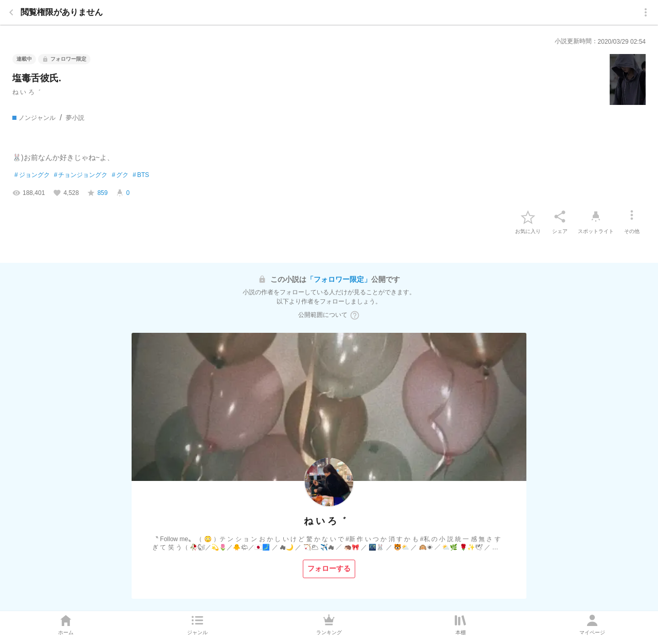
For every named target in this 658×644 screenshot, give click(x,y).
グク (120, 175)
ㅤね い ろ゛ (26, 92)
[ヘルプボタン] (355, 315)
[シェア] (560, 217)
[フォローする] (329, 569)
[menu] (646, 12)
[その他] (632, 217)
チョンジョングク (81, 175)
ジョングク (32, 175)
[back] (11, 12)
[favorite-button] (528, 217)
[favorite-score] (97, 193)
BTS (141, 175)
